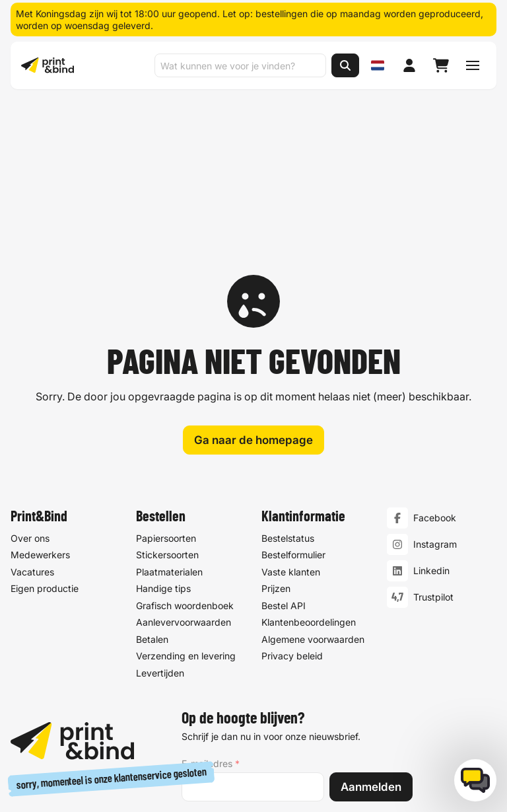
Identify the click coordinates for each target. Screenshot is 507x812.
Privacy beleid (292, 507)
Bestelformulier (293, 406)
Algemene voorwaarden (313, 491)
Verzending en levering (186, 507)
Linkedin (431, 422)
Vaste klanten (291, 423)
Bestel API (284, 457)
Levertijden (160, 524)
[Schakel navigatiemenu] (473, 65)
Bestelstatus (288, 389)
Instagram (435, 395)
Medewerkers (40, 406)
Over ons (30, 389)
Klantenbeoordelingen (309, 473)
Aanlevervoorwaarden (184, 473)
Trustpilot (433, 448)
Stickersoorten (167, 406)
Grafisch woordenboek (185, 457)
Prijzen (276, 440)
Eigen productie (45, 440)
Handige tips (163, 440)
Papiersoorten (166, 389)
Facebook (435, 369)
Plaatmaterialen (169, 423)
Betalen (152, 491)
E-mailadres (211, 615)
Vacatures (32, 423)
